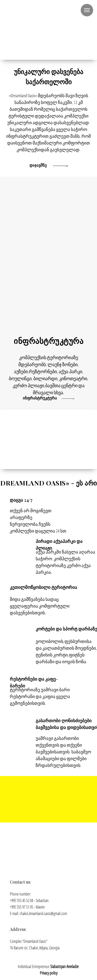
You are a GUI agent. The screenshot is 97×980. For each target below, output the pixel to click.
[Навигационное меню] (87, 10)
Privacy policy (49, 973)
